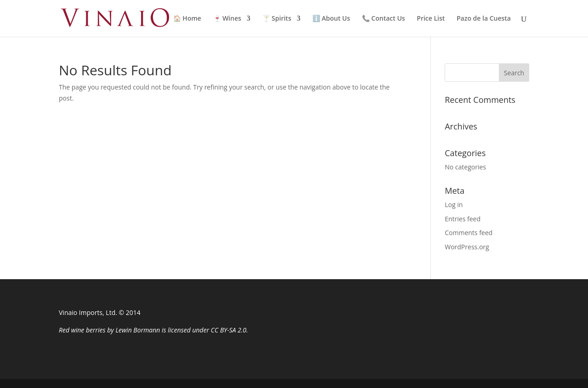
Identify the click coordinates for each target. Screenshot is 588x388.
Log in (454, 205)
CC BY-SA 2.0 (229, 330)
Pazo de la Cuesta (484, 19)
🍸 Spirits (277, 19)
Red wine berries (82, 330)
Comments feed (469, 233)
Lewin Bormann (138, 330)
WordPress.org (467, 247)
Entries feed (463, 219)
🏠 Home (187, 19)
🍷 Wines (227, 19)
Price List (431, 19)
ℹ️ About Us (331, 19)
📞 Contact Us (384, 19)
